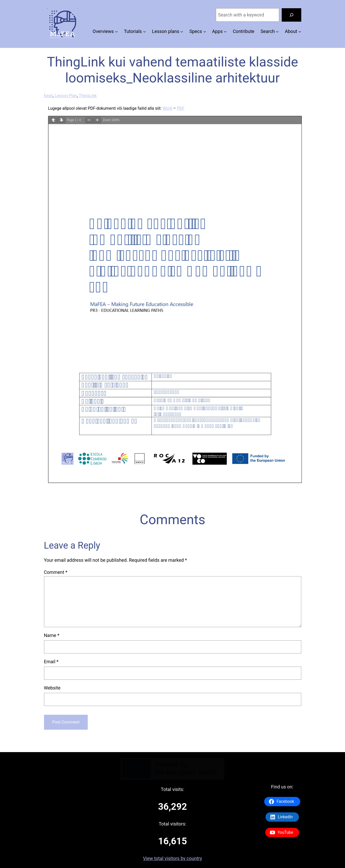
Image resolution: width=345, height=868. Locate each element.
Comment (56, 572)
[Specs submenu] (205, 32)
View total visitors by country (173, 858)
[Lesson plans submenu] (182, 32)
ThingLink (88, 96)
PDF (181, 108)
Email (51, 662)
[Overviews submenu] (116, 32)
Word (167, 108)
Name (52, 635)
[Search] (291, 15)
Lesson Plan (66, 96)
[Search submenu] (277, 32)
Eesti (48, 96)
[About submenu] (300, 32)
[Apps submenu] (225, 32)
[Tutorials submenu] (144, 32)
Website (52, 688)
